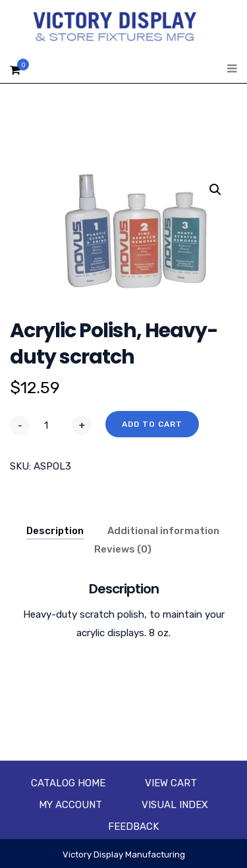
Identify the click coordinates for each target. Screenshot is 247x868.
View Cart (171, 783)
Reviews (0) (123, 549)
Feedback (133, 827)
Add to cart (152, 424)
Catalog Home (68, 783)
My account (70, 805)
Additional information (163, 531)
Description (55, 531)
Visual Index (175, 805)
